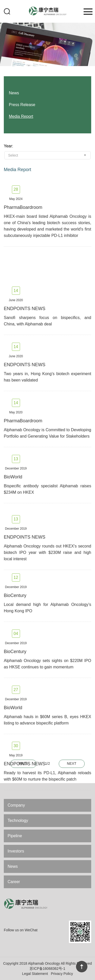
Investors (16, 851)
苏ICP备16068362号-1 (47, 969)
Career (14, 882)
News (13, 866)
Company (16, 805)
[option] (48, 44)
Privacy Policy (62, 974)
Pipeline (15, 836)
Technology (18, 820)
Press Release (22, 105)
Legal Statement (35, 974)
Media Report (21, 116)
